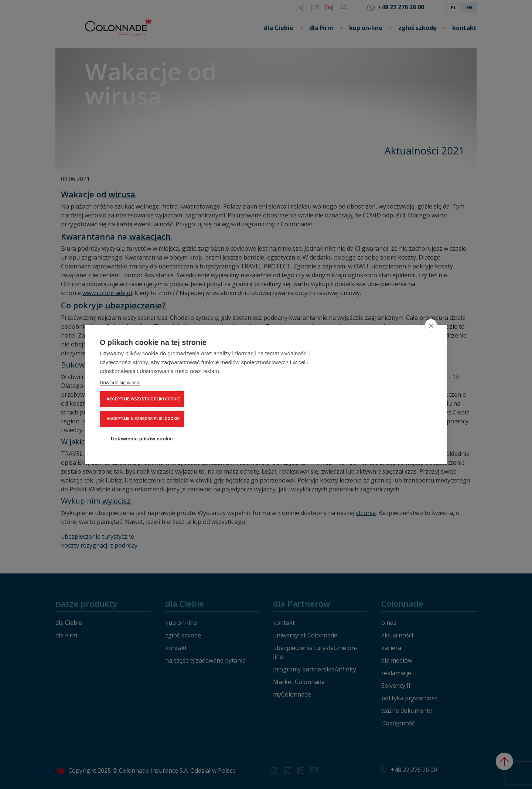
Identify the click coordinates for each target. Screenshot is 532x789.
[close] (431, 350)
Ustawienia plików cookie (388, 414)
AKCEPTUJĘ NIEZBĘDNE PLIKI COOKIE (389, 394)
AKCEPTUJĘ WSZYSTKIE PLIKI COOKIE (390, 375)
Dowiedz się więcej (120, 407)
